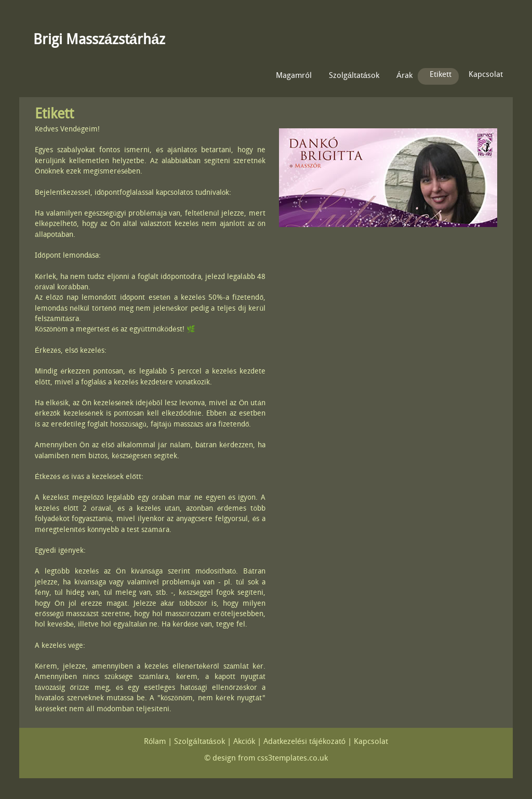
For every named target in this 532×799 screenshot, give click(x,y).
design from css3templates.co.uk (270, 759)
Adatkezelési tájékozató (304, 742)
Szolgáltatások (354, 76)
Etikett (441, 75)
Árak (404, 76)
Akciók (244, 742)
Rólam (155, 742)
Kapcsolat (486, 75)
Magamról (294, 76)
